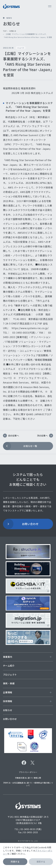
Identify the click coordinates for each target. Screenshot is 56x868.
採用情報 (27, 701)
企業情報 (27, 692)
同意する (15, 862)
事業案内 (27, 657)
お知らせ (13, 31)
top (5, 31)
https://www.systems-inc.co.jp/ (30, 328)
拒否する (41, 862)
